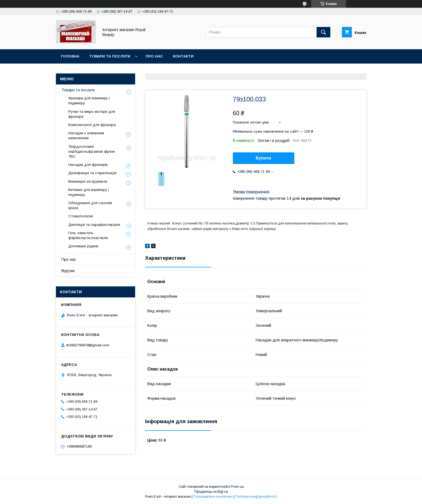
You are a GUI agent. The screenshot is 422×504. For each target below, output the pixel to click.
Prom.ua (237, 487)
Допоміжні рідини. (84, 246)
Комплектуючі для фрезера (92, 125)
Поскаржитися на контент (213, 497)
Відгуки (68, 271)
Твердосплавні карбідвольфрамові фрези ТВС (92, 151)
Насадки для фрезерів (88, 165)
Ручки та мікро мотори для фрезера (92, 114)
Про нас (154, 56)
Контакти (183, 56)
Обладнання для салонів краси (90, 205)
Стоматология (81, 216)
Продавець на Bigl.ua (211, 492)
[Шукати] (323, 32)
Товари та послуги (110, 56)
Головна (70, 56)
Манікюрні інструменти (88, 181)
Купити (263, 158)
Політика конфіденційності (256, 497)
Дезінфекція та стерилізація (92, 173)
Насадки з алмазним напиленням (86, 135)
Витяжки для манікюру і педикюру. (89, 192)
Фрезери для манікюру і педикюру (89, 101)
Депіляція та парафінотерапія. (95, 225)
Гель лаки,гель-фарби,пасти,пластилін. (89, 235)
